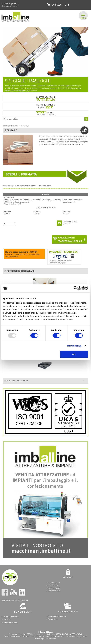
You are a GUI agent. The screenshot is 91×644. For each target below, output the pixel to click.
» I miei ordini (52, 585)
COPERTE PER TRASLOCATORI (16, 381)
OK (74, 354)
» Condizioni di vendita (56, 616)
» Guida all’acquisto (10, 617)
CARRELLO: (59, 5)
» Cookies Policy (53, 591)
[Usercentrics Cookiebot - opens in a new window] (76, 288)
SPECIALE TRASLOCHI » (12, 126)
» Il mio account (53, 582)
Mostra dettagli (75, 346)
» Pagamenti (52, 619)
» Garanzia (6, 619)
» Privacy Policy (53, 588)
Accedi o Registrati (9, 4)
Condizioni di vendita (10, 6)
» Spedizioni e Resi (10, 622)
